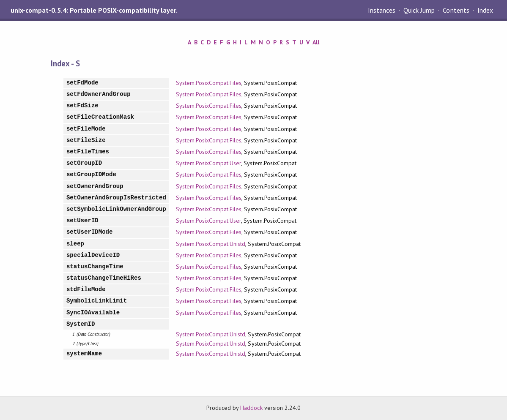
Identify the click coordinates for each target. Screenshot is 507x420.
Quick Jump (419, 10)
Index (485, 10)
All (316, 42)
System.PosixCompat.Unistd (211, 244)
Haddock (251, 408)
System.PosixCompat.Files (209, 83)
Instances (382, 10)
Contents (456, 10)
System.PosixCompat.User (209, 163)
